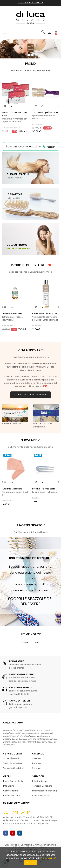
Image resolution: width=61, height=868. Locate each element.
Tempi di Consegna (42, 786)
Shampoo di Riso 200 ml (45, 314)
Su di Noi (37, 759)
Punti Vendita (39, 763)
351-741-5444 (17, 812)
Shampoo (37, 326)
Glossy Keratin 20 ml (12, 314)
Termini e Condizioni (14, 768)
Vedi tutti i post (30, 643)
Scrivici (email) (11, 759)
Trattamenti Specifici (12, 128)
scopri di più (50, 858)
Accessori (6, 501)
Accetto (31, 863)
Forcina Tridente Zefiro (44, 489)
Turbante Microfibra (12, 489)
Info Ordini (8, 786)
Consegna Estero (41, 796)
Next (56, 416)
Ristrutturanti (8, 326)
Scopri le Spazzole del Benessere (30, 602)
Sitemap (37, 768)
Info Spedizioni (40, 781)
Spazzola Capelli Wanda (45, 112)
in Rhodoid (37, 124)
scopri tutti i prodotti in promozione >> (31, 70)
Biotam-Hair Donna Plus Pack (14, 114)
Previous (5, 416)
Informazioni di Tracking (45, 791)
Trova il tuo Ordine (13, 763)
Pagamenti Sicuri (12, 796)
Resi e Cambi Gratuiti (14, 781)
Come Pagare (11, 791)
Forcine (36, 498)
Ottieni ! (30, 3)
